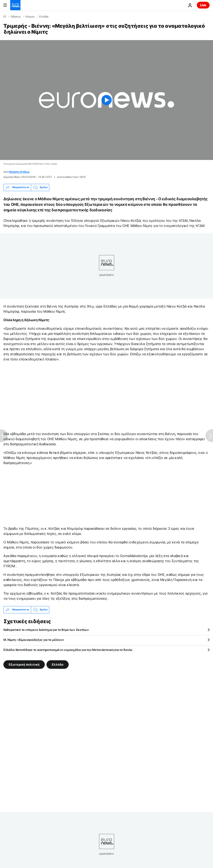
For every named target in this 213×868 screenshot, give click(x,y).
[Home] (5, 16)
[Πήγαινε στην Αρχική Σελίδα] (15, 5)
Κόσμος (30, 17)
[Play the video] (106, 100)
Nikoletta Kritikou (19, 172)
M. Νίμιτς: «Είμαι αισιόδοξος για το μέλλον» (34, 640)
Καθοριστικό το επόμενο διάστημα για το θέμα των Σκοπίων (46, 630)
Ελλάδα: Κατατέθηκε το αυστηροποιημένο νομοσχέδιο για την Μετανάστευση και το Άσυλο (68, 650)
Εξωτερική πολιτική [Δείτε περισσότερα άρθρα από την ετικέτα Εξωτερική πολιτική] (24, 664)
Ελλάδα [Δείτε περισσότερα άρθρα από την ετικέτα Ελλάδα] (58, 664)
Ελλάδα (44, 17)
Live (203, 5)
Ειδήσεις (16, 17)
